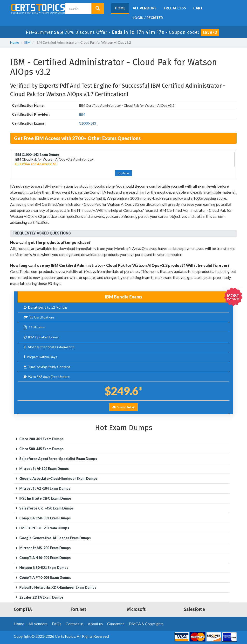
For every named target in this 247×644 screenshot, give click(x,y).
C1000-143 (87, 123)
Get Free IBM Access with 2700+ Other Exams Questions (77, 138)
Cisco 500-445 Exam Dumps (41, 449)
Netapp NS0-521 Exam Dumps (43, 568)
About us (95, 624)
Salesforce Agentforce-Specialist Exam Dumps (58, 459)
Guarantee (116, 624)
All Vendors (145, 8)
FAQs (57, 624)
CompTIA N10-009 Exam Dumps (45, 558)
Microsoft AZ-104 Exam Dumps (44, 488)
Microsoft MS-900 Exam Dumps (45, 548)
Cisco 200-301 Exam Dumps (41, 439)
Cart (198, 8)
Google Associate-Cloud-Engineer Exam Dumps (58, 478)
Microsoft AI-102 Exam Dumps (44, 469)
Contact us (75, 624)
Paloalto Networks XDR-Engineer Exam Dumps (57, 587)
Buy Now (123, 173)
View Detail (123, 407)
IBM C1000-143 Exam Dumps (37, 155)
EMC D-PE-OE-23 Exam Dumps (44, 528)
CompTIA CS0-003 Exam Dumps (45, 518)
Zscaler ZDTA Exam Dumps (41, 597)
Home (120, 8)
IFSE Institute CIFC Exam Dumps (45, 498)
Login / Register (148, 18)
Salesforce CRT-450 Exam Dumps (46, 508)
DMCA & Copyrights (146, 624)
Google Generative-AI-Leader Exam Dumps (55, 538)
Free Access (175, 8)
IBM (27, 42)
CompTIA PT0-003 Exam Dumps (45, 577)
